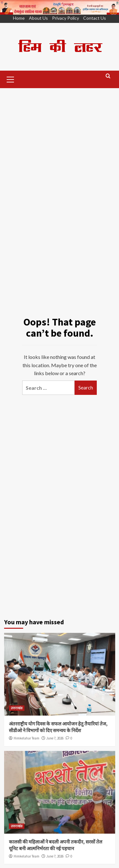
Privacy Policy (66, 18)
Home (19, 18)
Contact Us (95, 18)
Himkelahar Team (26, 738)
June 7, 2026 (55, 738)
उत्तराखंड (17, 708)
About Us (38, 18)
